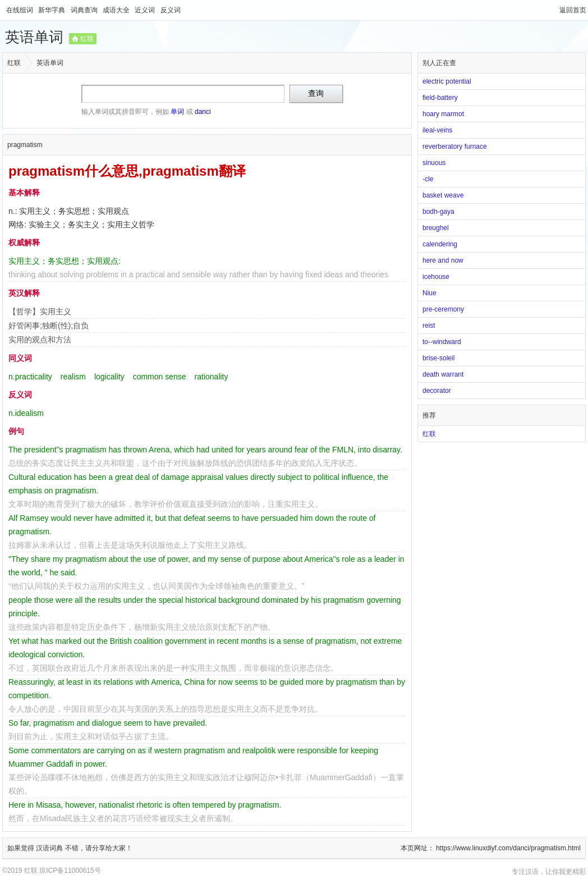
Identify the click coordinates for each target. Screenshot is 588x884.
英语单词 (34, 37)
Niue (429, 293)
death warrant (443, 374)
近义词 (146, 10)
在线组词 (20, 10)
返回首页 (573, 10)
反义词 (171, 10)
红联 (87, 39)
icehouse (436, 277)
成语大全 (117, 10)
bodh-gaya (438, 212)
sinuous (434, 163)
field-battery (440, 98)
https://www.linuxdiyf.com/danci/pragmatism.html (508, 848)
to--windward (442, 342)
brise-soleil (438, 358)
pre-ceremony (443, 309)
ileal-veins (437, 130)
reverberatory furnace (455, 146)
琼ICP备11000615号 (70, 871)
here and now (443, 260)
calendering (440, 244)
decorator (437, 391)
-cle (428, 179)
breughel (436, 228)
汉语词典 (50, 848)
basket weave (443, 195)
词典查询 (85, 10)
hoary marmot (443, 114)
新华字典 (52, 10)
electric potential (447, 81)
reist (429, 326)
